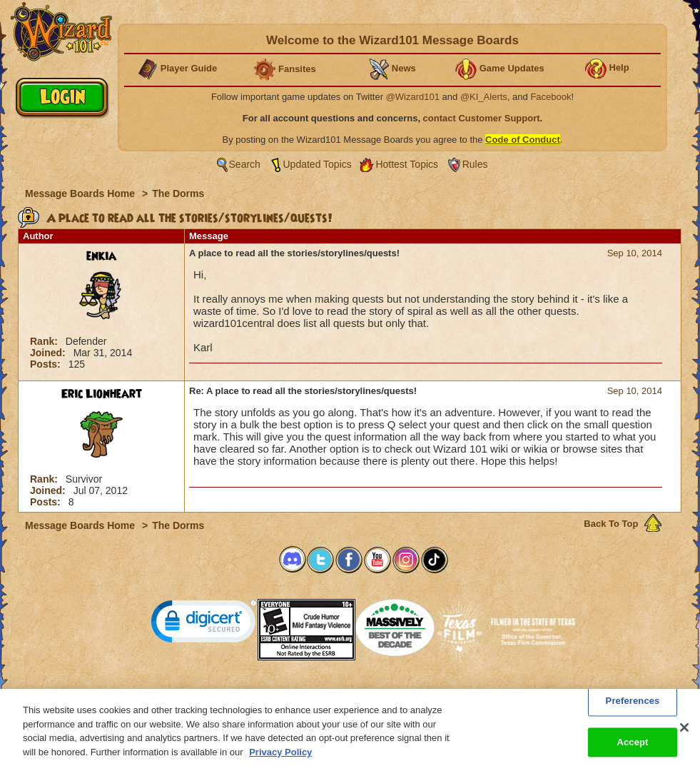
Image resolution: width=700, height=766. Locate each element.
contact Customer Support (482, 118)
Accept (632, 751)
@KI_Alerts (484, 97)
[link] (204, 624)
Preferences (489, 693)
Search (245, 164)
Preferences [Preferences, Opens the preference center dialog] (633, 709)
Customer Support (347, 693)
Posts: (47, 364)
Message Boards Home (81, 193)
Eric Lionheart (102, 394)
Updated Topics (318, 164)
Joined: (49, 353)
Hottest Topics (407, 164)
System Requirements (259, 693)
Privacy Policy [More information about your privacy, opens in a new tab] (280, 760)
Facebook (551, 97)
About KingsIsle (425, 693)
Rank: (45, 341)
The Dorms (178, 193)
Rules (475, 164)
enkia (101, 256)
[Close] (684, 736)
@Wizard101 (413, 97)
